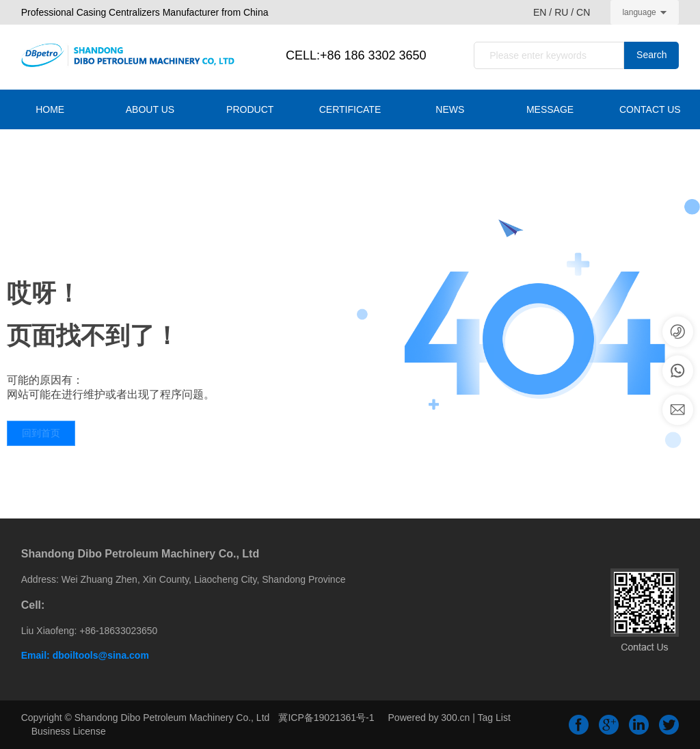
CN (583, 12)
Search (651, 55)
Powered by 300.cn (429, 718)
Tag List (494, 718)
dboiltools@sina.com (101, 655)
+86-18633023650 (118, 631)
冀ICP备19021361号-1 (326, 718)
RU (561, 12)
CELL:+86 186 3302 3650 (356, 55)
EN (541, 12)
